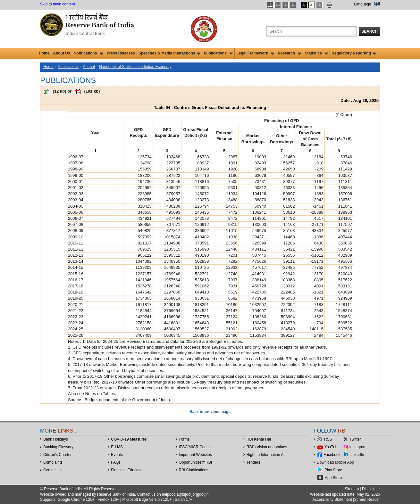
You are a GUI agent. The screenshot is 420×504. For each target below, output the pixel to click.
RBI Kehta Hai (259, 439)
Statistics (317, 53)
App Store (333, 478)
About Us (61, 53)
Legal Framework (255, 53)
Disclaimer (371, 489)
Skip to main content (58, 4)
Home (44, 53)
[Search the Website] (311, 31)
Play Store (333, 470)
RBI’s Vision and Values (267, 447)
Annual (89, 67)
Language (362, 4)
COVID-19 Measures (129, 439)
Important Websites (195, 455)
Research (289, 53)
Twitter (355, 439)
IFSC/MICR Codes (195, 447)
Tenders (253, 462)
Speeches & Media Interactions (169, 53)
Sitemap (352, 489)
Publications (218, 53)
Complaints (53, 462)
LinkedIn (357, 455)
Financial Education (128, 470)
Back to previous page (210, 412)
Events (117, 455)
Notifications (88, 53)
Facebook (332, 455)
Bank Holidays (56, 439)
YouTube (332, 447)
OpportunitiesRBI (196, 462)
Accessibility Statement (332, 500)
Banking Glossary (58, 447)
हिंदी (377, 4)
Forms (184, 439)
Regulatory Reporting (354, 53)
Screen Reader (367, 500)
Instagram (358, 447)
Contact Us (53, 470)
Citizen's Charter (57, 455)
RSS (328, 439)
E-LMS (117, 447)
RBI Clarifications (194, 470)
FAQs (116, 462)
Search (370, 31)
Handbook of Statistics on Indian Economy (135, 67)
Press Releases (121, 53)
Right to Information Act (267, 455)
